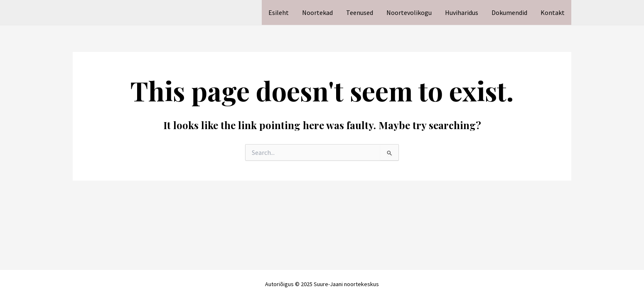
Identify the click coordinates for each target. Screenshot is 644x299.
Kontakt (553, 12)
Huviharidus (462, 12)
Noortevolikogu (409, 12)
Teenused (360, 12)
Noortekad (317, 12)
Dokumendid (509, 12)
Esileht (279, 12)
